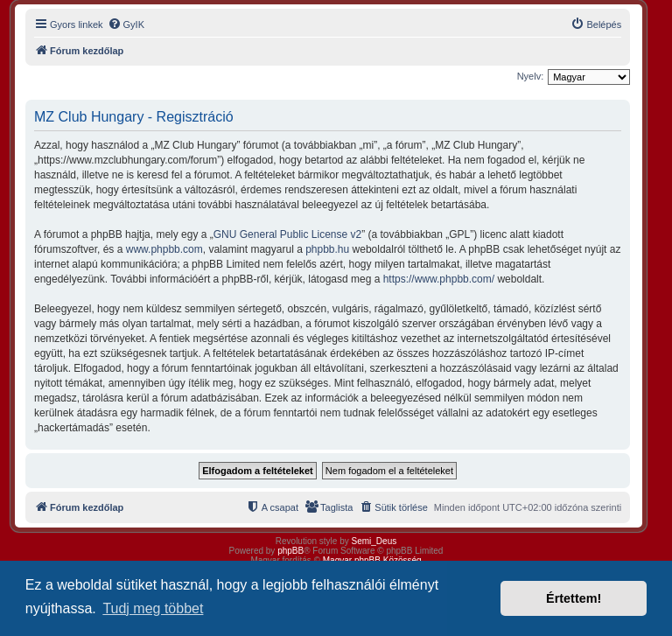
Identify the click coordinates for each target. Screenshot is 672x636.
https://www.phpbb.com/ (439, 279)
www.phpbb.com (164, 249)
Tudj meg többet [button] (153, 608)
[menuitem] (126, 24)
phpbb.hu (327, 249)
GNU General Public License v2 (287, 234)
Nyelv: (531, 76)
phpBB (290, 551)
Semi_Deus (374, 541)
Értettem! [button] (574, 598)
